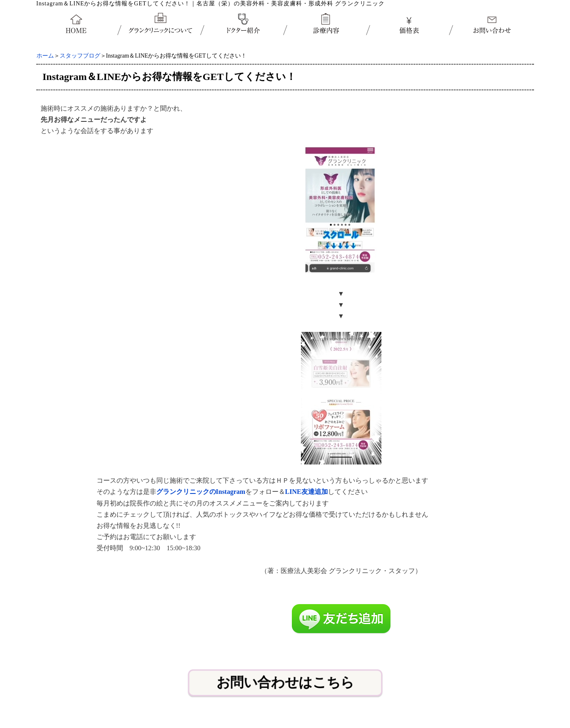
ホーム (45, 56)
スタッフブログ (80, 56)
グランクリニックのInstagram (201, 492)
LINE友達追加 (307, 492)
